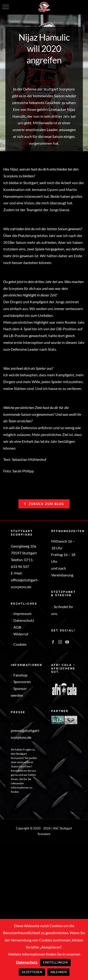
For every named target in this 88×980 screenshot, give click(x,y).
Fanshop (19, 675)
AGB (16, 627)
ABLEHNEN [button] (58, 972)
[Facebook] (53, 642)
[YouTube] (67, 642)
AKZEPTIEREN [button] (32, 972)
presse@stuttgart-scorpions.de (26, 731)
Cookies (20, 644)
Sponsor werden (19, 692)
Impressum (21, 613)
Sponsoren (21, 682)
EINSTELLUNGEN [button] (55, 962)
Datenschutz (22, 620)
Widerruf (19, 634)
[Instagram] (60, 642)
